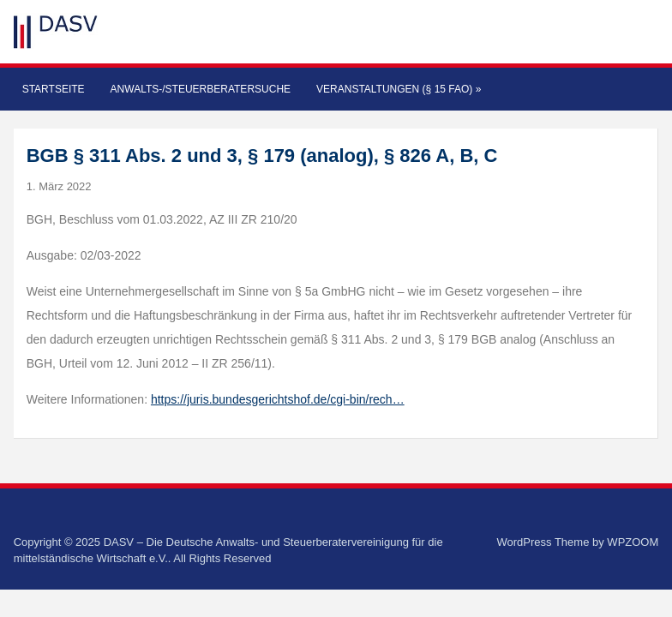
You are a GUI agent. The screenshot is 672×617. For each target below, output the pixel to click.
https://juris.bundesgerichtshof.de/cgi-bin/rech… (278, 399)
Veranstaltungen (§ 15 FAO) (399, 89)
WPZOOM (633, 542)
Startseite (54, 89)
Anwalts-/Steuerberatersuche (201, 89)
